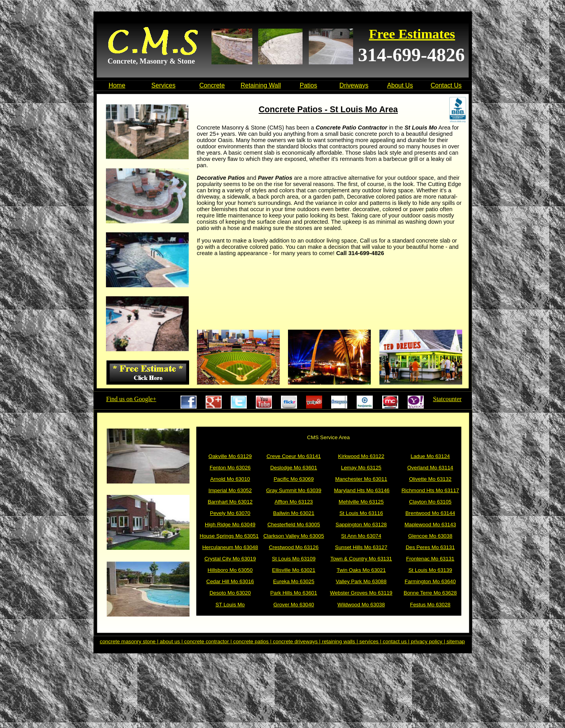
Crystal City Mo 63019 (230, 559)
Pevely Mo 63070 (230, 513)
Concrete (212, 85)
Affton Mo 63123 (294, 502)
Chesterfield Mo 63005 (293, 525)
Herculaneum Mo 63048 (230, 547)
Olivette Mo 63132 (430, 479)
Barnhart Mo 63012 (230, 502)
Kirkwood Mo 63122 (361, 456)
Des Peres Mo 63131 (430, 547)
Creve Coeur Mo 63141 (294, 456)
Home (117, 85)
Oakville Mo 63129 (230, 456)
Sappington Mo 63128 (361, 525)
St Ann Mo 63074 (361, 536)
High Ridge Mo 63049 (230, 525)
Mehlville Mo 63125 (361, 502)
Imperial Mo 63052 (230, 490)
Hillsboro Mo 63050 (230, 570)
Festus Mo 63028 (430, 605)
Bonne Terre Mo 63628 (430, 593)
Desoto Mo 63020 (230, 593)
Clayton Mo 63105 (430, 502)
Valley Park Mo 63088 (361, 581)
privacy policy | (429, 641)
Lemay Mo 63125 (361, 468)
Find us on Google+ (131, 399)
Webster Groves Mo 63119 (361, 593)
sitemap (456, 641)
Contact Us (446, 85)
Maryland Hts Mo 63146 (362, 490)
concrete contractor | (209, 641)
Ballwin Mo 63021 (294, 513)
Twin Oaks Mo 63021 (361, 570)
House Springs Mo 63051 (229, 536)
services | (371, 641)
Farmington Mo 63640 (430, 581)
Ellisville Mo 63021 (293, 570)
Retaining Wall (261, 85)
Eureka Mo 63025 (294, 581)
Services (163, 85)
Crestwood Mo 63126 (294, 547)
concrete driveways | (298, 641)
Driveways (354, 85)
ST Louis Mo (230, 605)
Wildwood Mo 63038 (361, 605)
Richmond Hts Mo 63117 (430, 490)
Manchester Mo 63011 (361, 479)
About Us (400, 85)
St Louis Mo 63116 (361, 513)
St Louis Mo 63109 (294, 559)
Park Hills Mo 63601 (294, 593)
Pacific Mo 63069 (293, 479)
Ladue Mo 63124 (430, 456)
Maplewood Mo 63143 (430, 525)
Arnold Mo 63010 (230, 479)
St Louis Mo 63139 (430, 570)
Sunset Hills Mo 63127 (361, 547)
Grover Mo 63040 (294, 605)
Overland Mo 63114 (430, 468)
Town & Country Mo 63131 (361, 559)
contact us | (397, 641)
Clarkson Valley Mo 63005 (294, 536)
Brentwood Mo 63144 (430, 513)
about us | (172, 641)
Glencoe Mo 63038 (430, 536)
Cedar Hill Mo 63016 (230, 581)
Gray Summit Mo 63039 (294, 490)
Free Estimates (412, 34)
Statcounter (447, 399)
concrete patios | (253, 641)
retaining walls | (341, 641)
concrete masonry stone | (130, 641)
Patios (308, 85)
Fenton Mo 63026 (230, 468)
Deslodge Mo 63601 (294, 468)
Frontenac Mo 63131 (430, 559)
